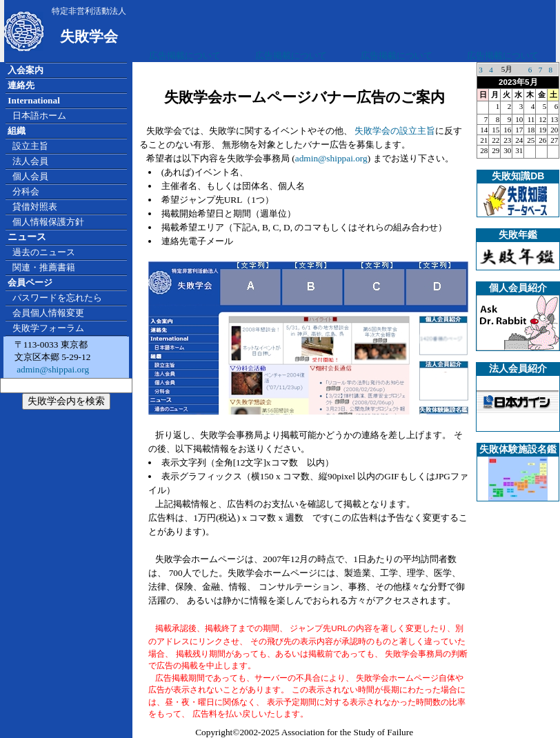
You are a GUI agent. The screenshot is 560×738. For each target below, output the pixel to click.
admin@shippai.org (52, 369)
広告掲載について (185, 56)
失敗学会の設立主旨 (395, 131)
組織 (17, 131)
